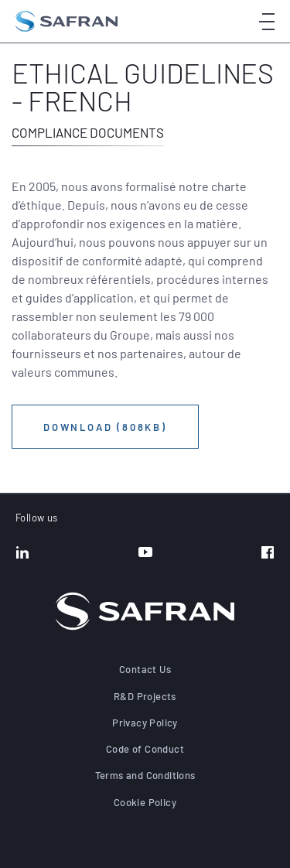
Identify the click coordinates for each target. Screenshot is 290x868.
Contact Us (145, 669)
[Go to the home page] (67, 21)
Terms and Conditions (145, 775)
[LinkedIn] (22, 554)
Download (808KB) (105, 427)
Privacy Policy (145, 723)
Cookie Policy (145, 802)
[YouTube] (145, 554)
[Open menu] (267, 21)
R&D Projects (145, 696)
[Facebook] (268, 554)
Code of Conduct (145, 749)
